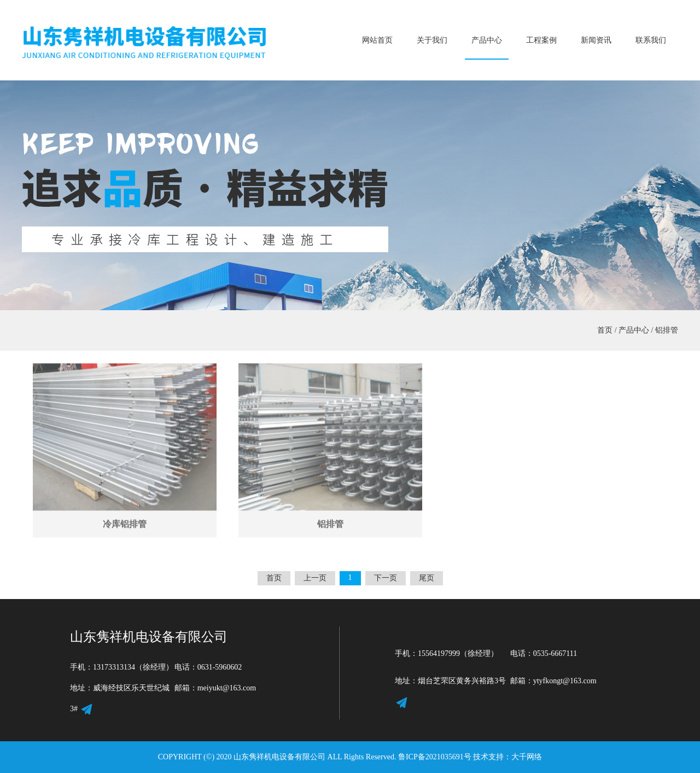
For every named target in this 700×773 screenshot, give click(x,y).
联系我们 (651, 40)
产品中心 (487, 40)
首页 (605, 330)
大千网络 (527, 757)
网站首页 (377, 40)
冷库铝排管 (125, 515)
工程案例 (541, 40)
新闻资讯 (596, 40)
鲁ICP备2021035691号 (435, 757)
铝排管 (667, 330)
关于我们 (432, 40)
